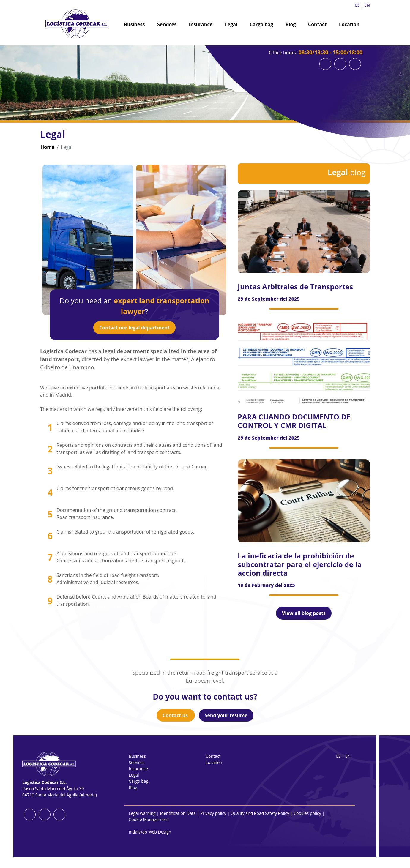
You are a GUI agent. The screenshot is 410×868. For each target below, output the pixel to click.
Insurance (201, 24)
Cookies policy (307, 813)
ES (357, 5)
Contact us (176, 715)
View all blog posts (304, 613)
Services (167, 24)
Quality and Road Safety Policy (260, 813)
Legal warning (142, 813)
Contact (317, 24)
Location (349, 24)
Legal (231, 24)
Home (47, 147)
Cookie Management (149, 819)
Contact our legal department (134, 328)
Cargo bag (261, 24)
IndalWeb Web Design (150, 832)
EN (367, 5)
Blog (291, 24)
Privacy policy (213, 813)
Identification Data (178, 813)
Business (135, 24)
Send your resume (226, 715)
